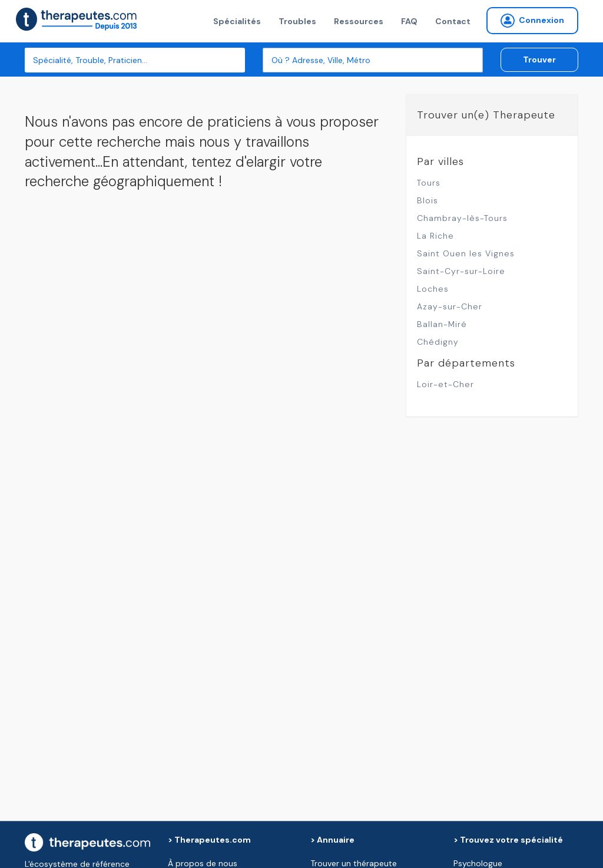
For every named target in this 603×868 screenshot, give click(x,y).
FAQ (409, 21)
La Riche (435, 236)
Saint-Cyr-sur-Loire (461, 271)
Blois (428, 200)
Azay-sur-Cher (450, 306)
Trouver (539, 60)
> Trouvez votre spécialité (508, 840)
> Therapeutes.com (209, 840)
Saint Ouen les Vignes (466, 253)
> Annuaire (332, 840)
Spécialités (237, 21)
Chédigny (438, 342)
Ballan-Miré (442, 324)
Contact (453, 21)
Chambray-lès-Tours (462, 218)
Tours (429, 183)
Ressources (359, 21)
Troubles (297, 21)
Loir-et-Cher (445, 384)
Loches (433, 289)
